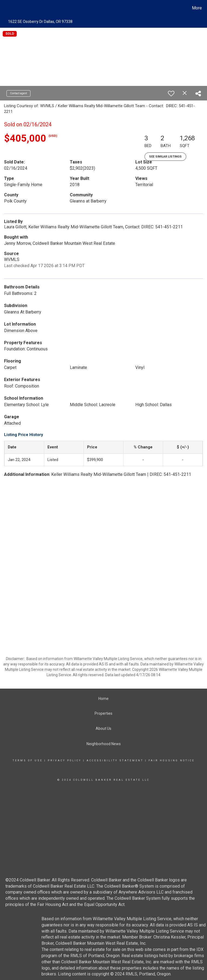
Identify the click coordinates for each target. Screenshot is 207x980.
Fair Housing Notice (172, 761)
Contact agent (18, 93)
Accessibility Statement (115, 761)
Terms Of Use (28, 761)
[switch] (171, 93)
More (197, 8)
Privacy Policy (65, 761)
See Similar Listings (165, 157)
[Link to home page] (5, 8)
